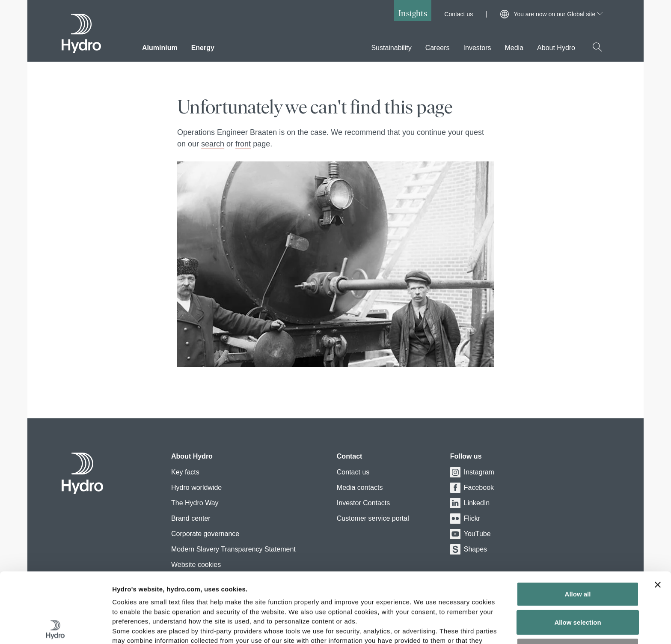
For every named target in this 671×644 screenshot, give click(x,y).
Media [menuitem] (514, 48)
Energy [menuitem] (203, 48)
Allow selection (577, 552)
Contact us (459, 14)
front (243, 144)
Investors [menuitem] (477, 48)
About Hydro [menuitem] (556, 48)
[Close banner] (658, 515)
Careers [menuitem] (438, 48)
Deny (578, 580)
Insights (413, 13)
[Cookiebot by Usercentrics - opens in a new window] (55, 627)
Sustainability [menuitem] (391, 48)
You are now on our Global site (558, 14)
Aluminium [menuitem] (160, 48)
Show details (449, 627)
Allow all (578, 524)
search (213, 144)
